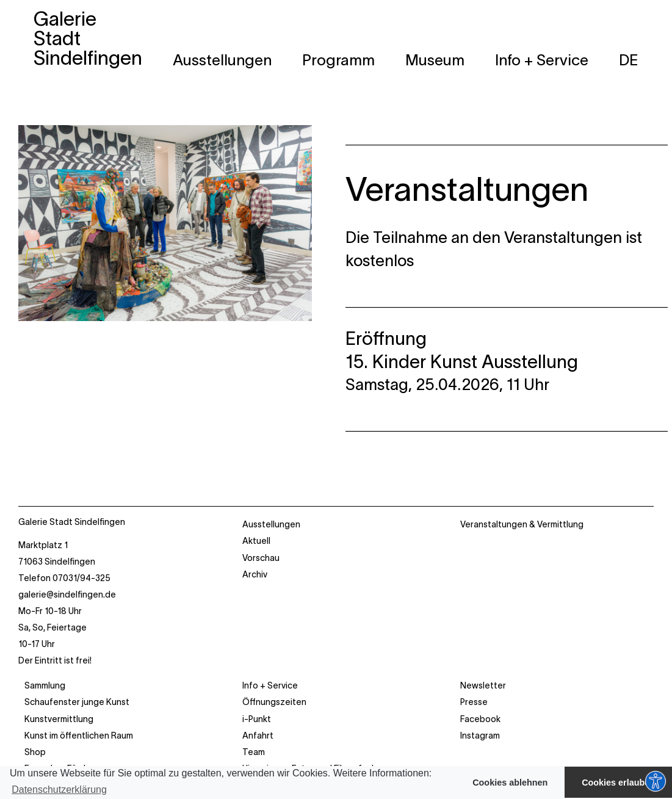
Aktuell (256, 541)
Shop (35, 752)
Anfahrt (258, 736)
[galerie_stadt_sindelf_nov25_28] (165, 133)
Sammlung (45, 685)
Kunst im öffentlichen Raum (79, 736)
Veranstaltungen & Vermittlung (522, 524)
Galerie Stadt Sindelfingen (72, 522)
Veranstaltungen (467, 189)
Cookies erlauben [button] (618, 783)
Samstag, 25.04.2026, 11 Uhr (447, 384)
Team (254, 752)
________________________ (500, 137)
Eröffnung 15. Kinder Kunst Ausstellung (462, 350)
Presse (474, 702)
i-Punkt (257, 719)
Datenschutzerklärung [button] (59, 790)
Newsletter (483, 685)
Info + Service (270, 685)
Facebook (480, 719)
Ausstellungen (271, 524)
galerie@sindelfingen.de (67, 595)
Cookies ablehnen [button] (510, 783)
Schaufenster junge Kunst (77, 702)
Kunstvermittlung (59, 719)
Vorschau (261, 558)
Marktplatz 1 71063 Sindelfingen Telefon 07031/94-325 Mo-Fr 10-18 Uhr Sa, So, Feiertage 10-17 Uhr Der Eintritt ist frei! (67, 602)
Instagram (480, 736)
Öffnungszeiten (274, 702)
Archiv (255, 574)
